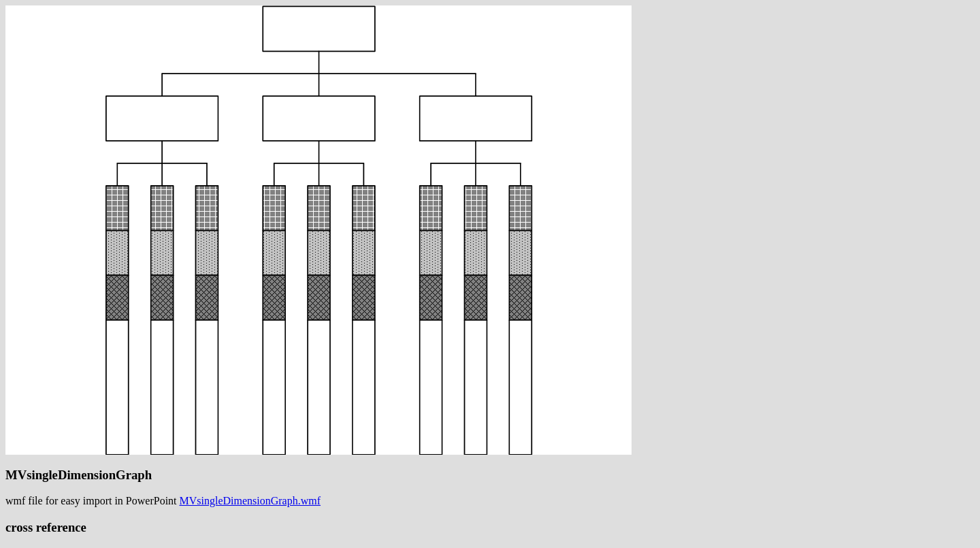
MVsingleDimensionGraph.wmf (250, 501)
